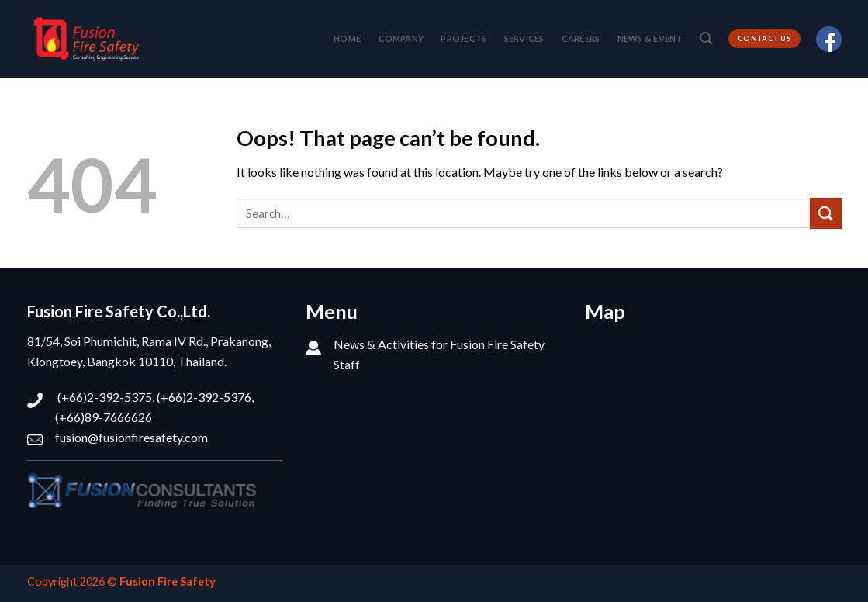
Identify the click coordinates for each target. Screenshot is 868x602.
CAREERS (581, 38)
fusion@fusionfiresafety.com (131, 437)
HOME (347, 38)
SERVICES (524, 38)
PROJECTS (463, 38)
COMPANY (401, 38)
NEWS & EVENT (650, 38)
